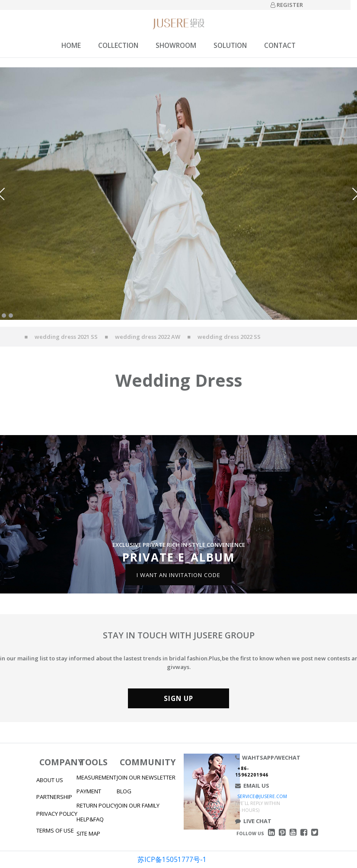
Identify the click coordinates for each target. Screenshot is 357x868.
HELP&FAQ (90, 819)
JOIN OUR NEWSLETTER (146, 777)
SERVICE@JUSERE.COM (262, 796)
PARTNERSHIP (54, 797)
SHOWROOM (176, 45)
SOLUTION (230, 45)
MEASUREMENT (96, 777)
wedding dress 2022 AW (148, 337)
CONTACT (280, 45)
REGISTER (287, 5)
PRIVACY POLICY (57, 814)
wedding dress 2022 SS (229, 337)
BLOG (124, 791)
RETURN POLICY (97, 805)
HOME (71, 45)
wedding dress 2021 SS (66, 337)
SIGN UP (178, 698)
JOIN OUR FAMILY (138, 805)
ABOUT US (50, 780)
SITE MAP (88, 833)
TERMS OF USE (55, 830)
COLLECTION (118, 45)
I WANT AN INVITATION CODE (178, 574)
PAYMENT (89, 791)
